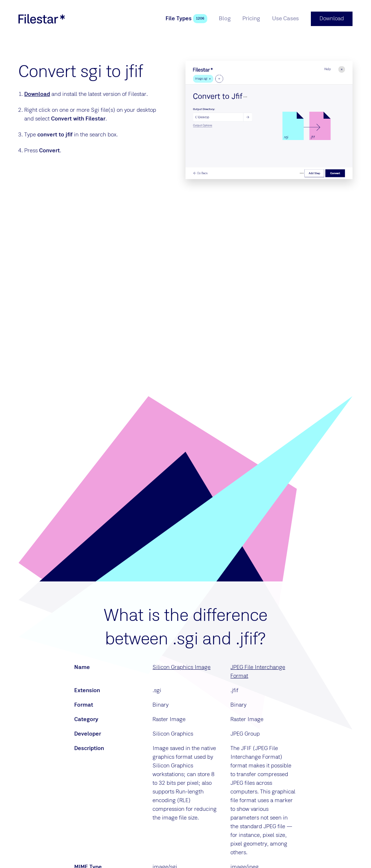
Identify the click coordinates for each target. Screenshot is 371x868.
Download (37, 94)
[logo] (42, 19)
